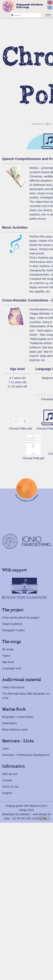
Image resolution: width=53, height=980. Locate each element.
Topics (6, 656)
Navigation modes (13, 630)
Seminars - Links (18, 741)
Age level (8, 662)
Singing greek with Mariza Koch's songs (22, 6)
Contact (7, 780)
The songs (12, 642)
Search (12, 15)
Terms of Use (10, 787)
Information (14, 766)
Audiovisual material (22, 680)
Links (5, 749)
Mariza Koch (14, 709)
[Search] (26, 15)
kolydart (25, 814)
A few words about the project (21, 618)
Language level (12, 668)
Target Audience (12, 624)
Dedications (10, 723)
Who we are (10, 774)
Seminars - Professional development (26, 755)
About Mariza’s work (15, 730)
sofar (7, 818)
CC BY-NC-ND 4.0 (31, 818)
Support (7, 793)
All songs (8, 649)
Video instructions (13, 687)
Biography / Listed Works (18, 717)
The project (13, 610)
